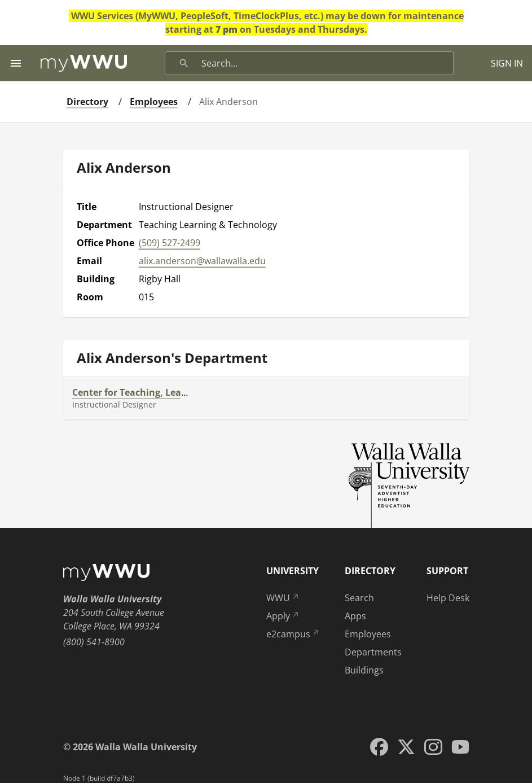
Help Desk (448, 598)
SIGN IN (507, 63)
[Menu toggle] (16, 63)
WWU (283, 598)
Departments (373, 652)
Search (359, 598)
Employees (154, 102)
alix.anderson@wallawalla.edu (202, 261)
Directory (87, 102)
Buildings (364, 670)
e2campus (293, 634)
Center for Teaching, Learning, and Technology (177, 392)
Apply (283, 616)
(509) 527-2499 (170, 243)
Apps (355, 616)
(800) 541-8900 (94, 642)
